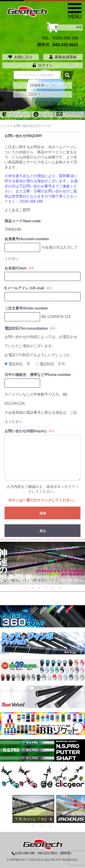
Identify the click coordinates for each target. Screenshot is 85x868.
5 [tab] (32, 581)
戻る (43, 531)
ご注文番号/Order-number (26, 308)
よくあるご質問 (17, 210)
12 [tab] (80, 581)
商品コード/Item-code (23, 221)
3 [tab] (19, 581)
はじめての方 (16, 114)
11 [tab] (73, 581)
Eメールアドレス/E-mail (24, 288)
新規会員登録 (63, 57)
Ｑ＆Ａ (42, 114)
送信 (43, 513)
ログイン (43, 65)
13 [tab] (26, 588)
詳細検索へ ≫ (43, 85)
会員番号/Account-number (27, 239)
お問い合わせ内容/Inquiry (26, 431)
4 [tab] (26, 581)
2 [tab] (12, 581)
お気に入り (20, 57)
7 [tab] (46, 581)
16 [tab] (46, 588)
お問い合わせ (69, 114)
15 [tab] (39, 588)
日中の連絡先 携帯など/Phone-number (38, 375)
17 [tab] (53, 588)
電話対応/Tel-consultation (26, 328)
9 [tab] (60, 581)
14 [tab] (32, 588)
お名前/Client (16, 268)
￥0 (65, 28)
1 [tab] (5, 581)
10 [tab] (66, 581)
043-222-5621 (66, 45)
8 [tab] (53, 581)
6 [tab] (39, 581)
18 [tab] (60, 588)
